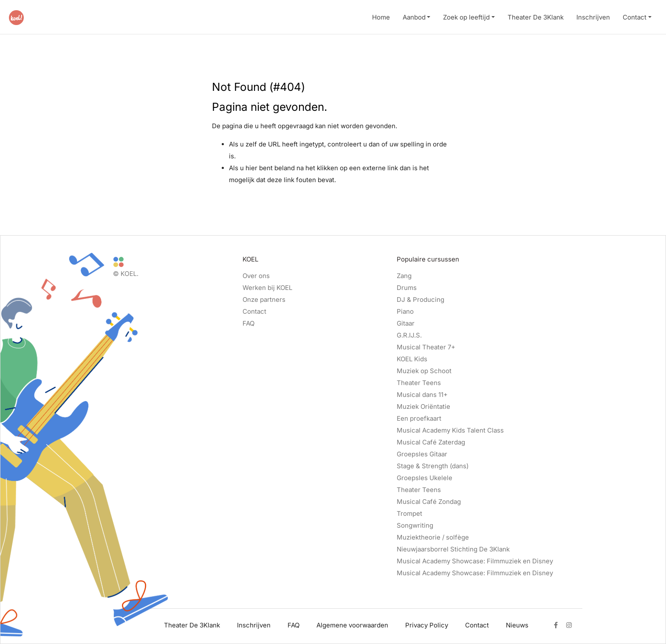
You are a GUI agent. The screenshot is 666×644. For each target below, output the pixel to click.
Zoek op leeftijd (466, 17)
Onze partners (264, 300)
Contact (635, 17)
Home (381, 17)
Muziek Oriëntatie (423, 406)
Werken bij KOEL (267, 288)
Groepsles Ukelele (425, 478)
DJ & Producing (420, 300)
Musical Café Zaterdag (431, 442)
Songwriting (415, 525)
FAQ (248, 323)
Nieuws (517, 625)
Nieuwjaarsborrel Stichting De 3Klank (453, 549)
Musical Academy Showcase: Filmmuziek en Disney (475, 561)
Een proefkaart (419, 418)
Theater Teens (419, 383)
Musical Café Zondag (429, 502)
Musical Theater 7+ (426, 347)
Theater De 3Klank (536, 17)
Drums (407, 288)
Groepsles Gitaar (422, 454)
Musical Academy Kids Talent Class (450, 430)
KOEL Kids (412, 359)
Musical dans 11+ (422, 395)
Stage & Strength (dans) (433, 466)
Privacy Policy (427, 625)
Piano (405, 311)
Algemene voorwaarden (352, 625)
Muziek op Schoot (424, 371)
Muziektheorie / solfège (433, 537)
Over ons (256, 276)
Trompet (409, 513)
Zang (404, 276)
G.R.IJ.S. (409, 335)
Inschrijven (593, 17)
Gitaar (406, 323)
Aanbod (414, 17)
